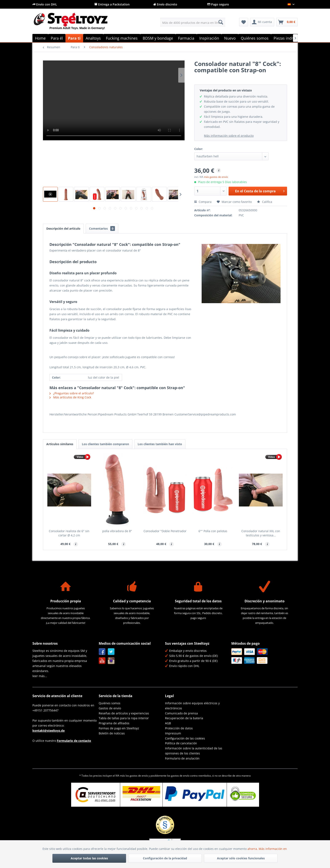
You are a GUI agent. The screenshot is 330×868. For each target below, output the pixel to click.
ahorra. (253, 849)
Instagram (111, 661)
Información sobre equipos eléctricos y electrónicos (192, 706)
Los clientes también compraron (105, 444)
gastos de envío (139, 776)
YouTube (102, 661)
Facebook (102, 652)
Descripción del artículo (63, 228)
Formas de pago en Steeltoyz (119, 728)
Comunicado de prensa (181, 713)
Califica (265, 202)
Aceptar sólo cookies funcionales (241, 858)
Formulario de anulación (182, 758)
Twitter (111, 652)
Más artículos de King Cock (70, 397)
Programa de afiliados (114, 723)
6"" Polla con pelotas (213, 531)
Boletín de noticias (112, 733)
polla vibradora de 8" (117, 531)
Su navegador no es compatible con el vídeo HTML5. (114, 100)
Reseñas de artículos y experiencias (124, 713)
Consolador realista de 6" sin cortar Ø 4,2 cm (69, 533)
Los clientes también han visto (160, 444)
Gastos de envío (110, 708)
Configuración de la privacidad (165, 858)
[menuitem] (193, 22)
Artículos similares (60, 444)
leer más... (40, 676)
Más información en (273, 849)
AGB (168, 723)
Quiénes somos (110, 703)
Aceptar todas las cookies (89, 858)
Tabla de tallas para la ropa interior (124, 718)
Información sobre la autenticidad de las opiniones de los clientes (194, 751)
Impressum (173, 733)
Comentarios (102, 228)
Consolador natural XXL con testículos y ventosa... (261, 533)
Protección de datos (179, 728)
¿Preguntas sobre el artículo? (72, 393)
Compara (203, 202)
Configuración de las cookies (185, 738)
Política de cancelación (181, 743)
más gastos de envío (216, 177)
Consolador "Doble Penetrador (165, 531)
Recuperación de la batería (184, 718)
